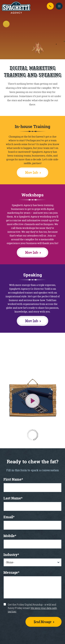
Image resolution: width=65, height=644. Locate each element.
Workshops (32, 195)
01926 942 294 (50, 6)
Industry (11, 555)
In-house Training (32, 127)
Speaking (33, 275)
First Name (13, 480)
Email (9, 517)
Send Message (43, 622)
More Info (33, 172)
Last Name (13, 498)
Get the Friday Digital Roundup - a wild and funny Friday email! (33, 608)
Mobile (10, 536)
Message (11, 573)
